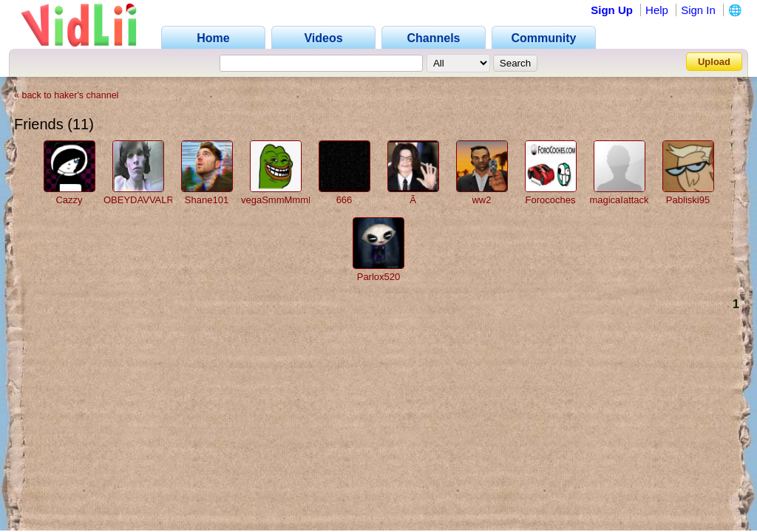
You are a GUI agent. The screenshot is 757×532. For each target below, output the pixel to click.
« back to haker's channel (66, 95)
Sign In (698, 10)
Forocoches (551, 200)
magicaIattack (619, 200)
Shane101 (207, 200)
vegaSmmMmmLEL (283, 200)
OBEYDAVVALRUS (145, 200)
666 (344, 200)
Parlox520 (379, 277)
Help (657, 10)
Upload (714, 62)
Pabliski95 (688, 200)
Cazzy (69, 200)
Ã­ (413, 200)
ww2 (481, 200)
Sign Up (612, 10)
